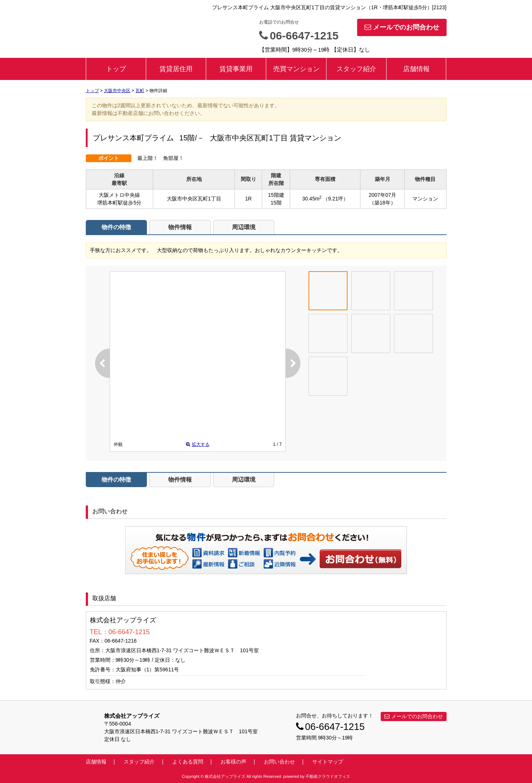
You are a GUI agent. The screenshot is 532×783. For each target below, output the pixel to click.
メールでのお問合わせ (402, 27)
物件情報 (180, 227)
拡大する (198, 444)
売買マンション (296, 69)
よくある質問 (188, 762)
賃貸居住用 (176, 69)
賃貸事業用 (236, 69)
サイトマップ (328, 762)
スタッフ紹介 (356, 69)
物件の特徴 (116, 227)
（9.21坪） (336, 199)
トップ (116, 69)
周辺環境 (244, 227)
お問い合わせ (361, 559)
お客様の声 (233, 762)
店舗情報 (416, 69)
